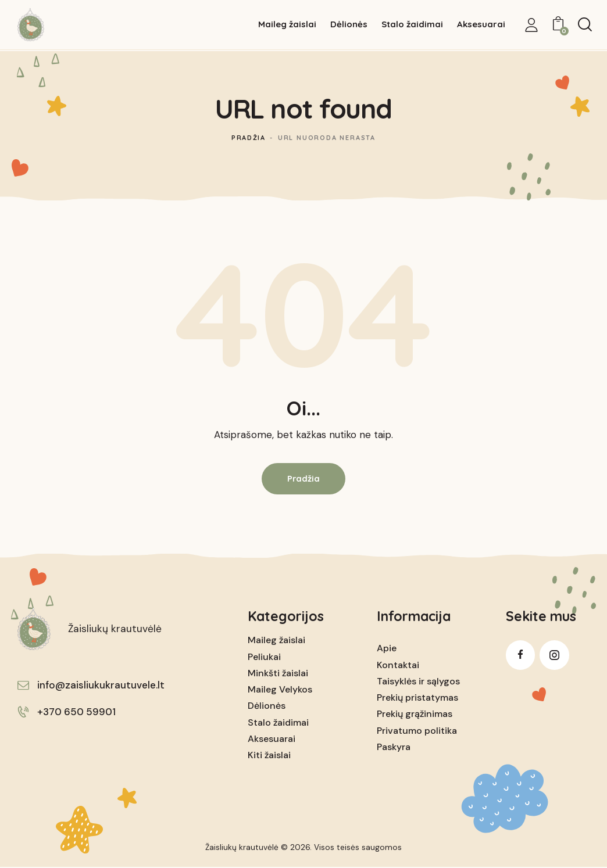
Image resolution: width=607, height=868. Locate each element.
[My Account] (531, 25)
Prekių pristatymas (417, 698)
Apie (387, 649)
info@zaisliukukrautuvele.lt (101, 686)
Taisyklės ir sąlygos (418, 682)
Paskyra (394, 747)
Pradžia (249, 138)
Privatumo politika (417, 731)
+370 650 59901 (76, 712)
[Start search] (585, 25)
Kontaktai (398, 666)
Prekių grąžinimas (415, 714)
